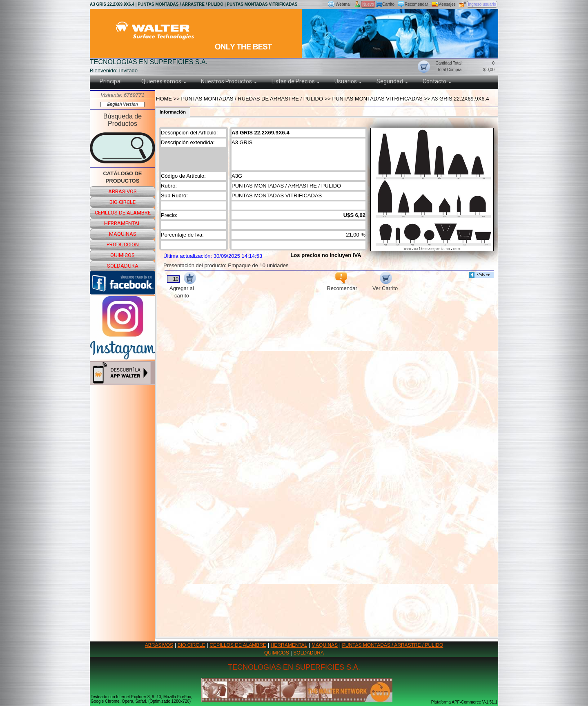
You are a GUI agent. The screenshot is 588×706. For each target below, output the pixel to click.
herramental (122, 223)
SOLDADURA (308, 653)
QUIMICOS (277, 653)
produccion (123, 245)
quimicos (122, 255)
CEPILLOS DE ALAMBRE (238, 645)
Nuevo (368, 4)
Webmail (344, 4)
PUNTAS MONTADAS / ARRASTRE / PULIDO (393, 645)
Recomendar (416, 4)
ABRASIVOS (159, 645)
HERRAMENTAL (289, 645)
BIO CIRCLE (192, 645)
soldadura (123, 266)
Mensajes (447, 4)
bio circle (122, 202)
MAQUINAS (325, 645)
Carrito (388, 4)
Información (173, 112)
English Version (122, 104)
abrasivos (122, 191)
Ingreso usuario (482, 4)
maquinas (123, 234)
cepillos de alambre (123, 213)
